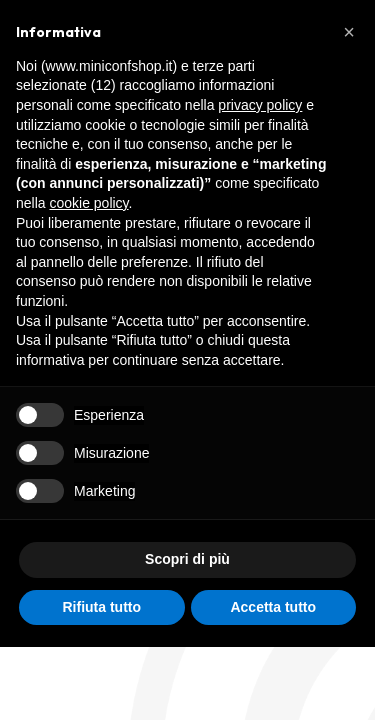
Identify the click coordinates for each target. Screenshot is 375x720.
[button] (349, 32)
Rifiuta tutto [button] (101, 607)
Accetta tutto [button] (273, 607)
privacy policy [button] (260, 105)
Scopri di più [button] (187, 559)
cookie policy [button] (88, 203)
